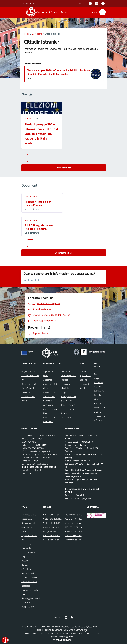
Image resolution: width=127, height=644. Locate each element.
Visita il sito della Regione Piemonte (59, 519)
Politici (24, 401)
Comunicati (84, 384)
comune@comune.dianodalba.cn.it (42, 454)
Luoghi (97, 378)
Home (27, 34)
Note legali (26, 586)
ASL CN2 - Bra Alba (73, 519)
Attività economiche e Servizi (99, 408)
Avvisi (82, 388)
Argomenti (37, 34)
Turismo (64, 413)
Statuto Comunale (29, 577)
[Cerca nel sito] (102, 12)
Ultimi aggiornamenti (31, 598)
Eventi (97, 374)
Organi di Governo (29, 371)
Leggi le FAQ (27, 544)
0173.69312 (31, 442)
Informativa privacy (30, 582)
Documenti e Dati (29, 384)
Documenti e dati (63, 253)
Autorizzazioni (49, 396)
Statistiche (26, 602)
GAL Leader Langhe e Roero (55, 515)
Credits (24, 594)
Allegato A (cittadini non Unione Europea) (38, 203)
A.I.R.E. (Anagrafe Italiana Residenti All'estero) (39, 227)
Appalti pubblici (50, 392)
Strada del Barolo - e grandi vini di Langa (61, 536)
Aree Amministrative (30, 376)
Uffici (24, 380)
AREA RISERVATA (62, 640)
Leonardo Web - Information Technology (82, 540)
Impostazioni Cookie (30, 590)
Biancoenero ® (85, 633)
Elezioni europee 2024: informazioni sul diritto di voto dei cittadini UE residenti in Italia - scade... (59, 72)
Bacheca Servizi (28, 573)
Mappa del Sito (28, 607)
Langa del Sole (50, 531)
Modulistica (31, 197)
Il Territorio (99, 383)
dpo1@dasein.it (78, 495)
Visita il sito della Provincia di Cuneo (59, 523)
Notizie (83, 371)
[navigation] (5, 12)
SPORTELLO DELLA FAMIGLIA (78, 527)
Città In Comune (76, 630)
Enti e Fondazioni (29, 388)
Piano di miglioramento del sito (29, 536)
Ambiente (48, 380)
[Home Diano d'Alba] (48, 12)
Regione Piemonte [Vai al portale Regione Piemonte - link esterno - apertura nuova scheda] (28, 3)
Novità (28, 119)
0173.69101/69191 (34, 439)
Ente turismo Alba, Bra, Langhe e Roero (60, 540)
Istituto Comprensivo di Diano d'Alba (80, 536)
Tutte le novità (63, 168)
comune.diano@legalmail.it (39, 451)
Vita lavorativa (67, 417)
